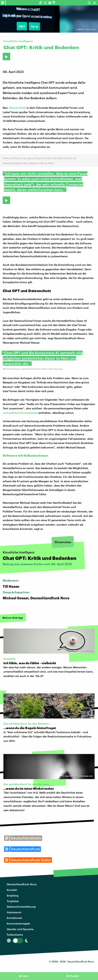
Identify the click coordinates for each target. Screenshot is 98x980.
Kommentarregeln (19, 923)
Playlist (74, 976)
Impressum (14, 912)
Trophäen (13, 901)
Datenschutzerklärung (21, 907)
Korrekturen (15, 918)
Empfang (13, 895)
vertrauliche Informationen (20, 413)
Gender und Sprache (20, 929)
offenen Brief (17, 108)
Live (25, 976)
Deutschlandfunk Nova (22, 884)
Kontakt (12, 890)
